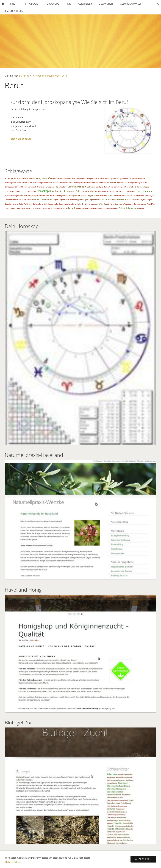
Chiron (24, 187)
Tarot (107, 204)
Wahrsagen (43, 208)
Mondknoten (46, 200)
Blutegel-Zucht (141, 183)
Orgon (55, 200)
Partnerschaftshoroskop (114, 200)
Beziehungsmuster (79, 183)
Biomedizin (112, 183)
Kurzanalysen (52, 76)
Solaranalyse (92, 204)
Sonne (100, 204)
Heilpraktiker (10, 191)
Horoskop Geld (73, 191)
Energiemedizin (53, 187)
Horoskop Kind (87, 191)
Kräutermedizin (140, 195)
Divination (41, 187)
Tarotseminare (140, 204)
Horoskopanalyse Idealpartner (36, 195)
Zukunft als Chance (110, 208)
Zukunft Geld (97, 208)
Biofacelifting (93, 183)
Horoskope (37, 76)
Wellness (64, 208)
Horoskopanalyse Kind (59, 195)
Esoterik (64, 187)
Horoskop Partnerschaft (104, 191)
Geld (111, 187)
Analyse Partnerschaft (96, 178)
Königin (150, 195)
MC (20, 200)
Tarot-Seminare (117, 204)
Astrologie (109, 178)
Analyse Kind (81, 178)
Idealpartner (74, 195)
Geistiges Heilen (102, 187)
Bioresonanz (122, 183)
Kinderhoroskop (119, 195)
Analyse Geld (55, 178)
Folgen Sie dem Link (21, 139)
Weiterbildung (54, 208)
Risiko (56, 204)
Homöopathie (30, 191)
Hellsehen (20, 191)
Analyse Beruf (43, 178)
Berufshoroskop (64, 183)
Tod (154, 204)
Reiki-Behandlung (36, 204)
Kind (110, 195)
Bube (18, 187)
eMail (142, 208)
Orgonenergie (82, 200)
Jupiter (97, 195)
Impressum (65, 857)
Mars (24, 200)
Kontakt (130, 195)
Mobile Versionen (85, 857)
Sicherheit (81, 204)
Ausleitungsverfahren (42, 183)
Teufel (149, 204)
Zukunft (72, 208)
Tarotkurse (129, 204)
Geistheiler (90, 187)
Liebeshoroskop (11, 200)
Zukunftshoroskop (129, 208)
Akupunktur (13, 178)
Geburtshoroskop (76, 187)
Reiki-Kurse (48, 204)
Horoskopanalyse (145, 191)
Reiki (26, 204)
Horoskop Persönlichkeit (125, 191)
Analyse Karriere (68, 178)
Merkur (30, 200)
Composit (32, 187)
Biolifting (102, 183)
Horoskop (43, 191)
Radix (21, 204)
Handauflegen (143, 187)
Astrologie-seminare (137, 178)
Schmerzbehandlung (67, 204)
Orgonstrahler (95, 200)
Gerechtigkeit (119, 187)
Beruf (65, 76)
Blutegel (131, 183)
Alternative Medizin (27, 178)
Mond (36, 200)
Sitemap (104, 857)
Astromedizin (27, 183)
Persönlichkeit (133, 200)
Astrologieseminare (13, 183)
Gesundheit (130, 187)
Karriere (104, 195)
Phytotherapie (146, 200)
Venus (35, 208)
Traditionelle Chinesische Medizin (18, 208)
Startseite (24, 76)
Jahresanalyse (87, 195)
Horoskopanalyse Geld (14, 195)
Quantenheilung (11, 204)
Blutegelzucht (10, 187)
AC (6, 178)
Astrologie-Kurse (121, 178)
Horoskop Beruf (57, 191)
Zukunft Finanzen (83, 208)
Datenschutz (47, 857)
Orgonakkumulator (67, 200)
